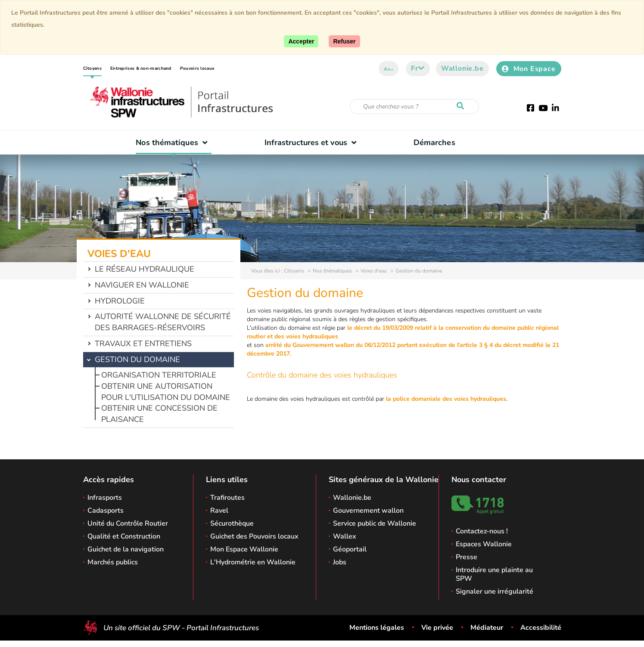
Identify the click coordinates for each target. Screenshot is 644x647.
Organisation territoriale (159, 375)
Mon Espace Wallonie (244, 549)
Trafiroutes (227, 498)
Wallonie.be (462, 68)
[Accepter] (301, 41)
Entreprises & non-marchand (141, 68)
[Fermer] (344, 41)
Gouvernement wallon (368, 511)
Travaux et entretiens (143, 344)
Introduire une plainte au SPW (494, 574)
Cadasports (106, 511)
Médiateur (487, 628)
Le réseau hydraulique (145, 269)
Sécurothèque (232, 523)
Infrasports (105, 498)
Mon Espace (529, 69)
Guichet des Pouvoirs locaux (254, 536)
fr (418, 68)
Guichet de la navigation (126, 549)
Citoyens (92, 68)
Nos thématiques (173, 142)
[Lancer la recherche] (462, 106)
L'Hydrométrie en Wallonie (253, 562)
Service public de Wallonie (375, 523)
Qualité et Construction (124, 536)
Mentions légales (377, 628)
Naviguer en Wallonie (142, 285)
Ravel (219, 511)
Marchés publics (113, 562)
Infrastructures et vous (313, 142)
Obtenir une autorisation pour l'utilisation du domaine (166, 392)
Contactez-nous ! (482, 531)
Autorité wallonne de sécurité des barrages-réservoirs (163, 322)
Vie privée (437, 628)
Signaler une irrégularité (495, 591)
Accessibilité (541, 628)
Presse (467, 557)
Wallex (345, 536)
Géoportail (350, 549)
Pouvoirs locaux (197, 68)
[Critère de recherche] (414, 107)
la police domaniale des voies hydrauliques (446, 399)
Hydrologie (120, 301)
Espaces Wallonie (484, 544)
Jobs (340, 562)
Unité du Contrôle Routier (128, 523)
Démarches (434, 142)
